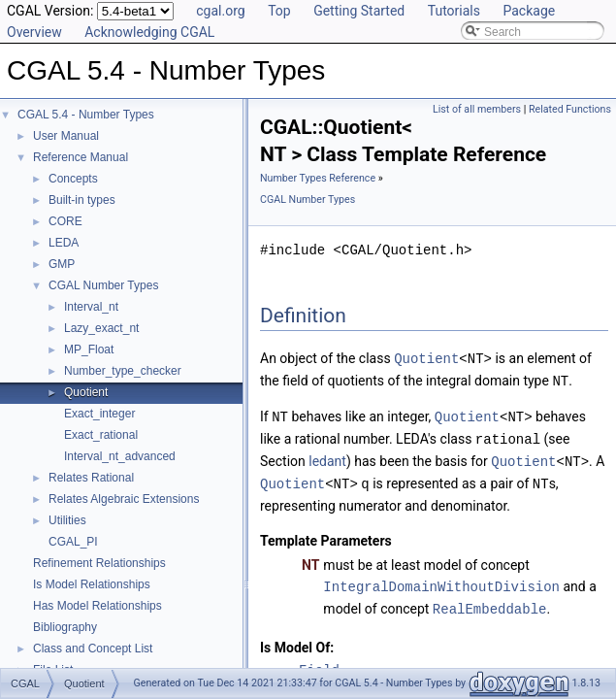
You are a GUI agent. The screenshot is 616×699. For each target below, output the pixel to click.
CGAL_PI (73, 542)
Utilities (67, 520)
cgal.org (220, 11)
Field (319, 663)
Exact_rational (101, 435)
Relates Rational (91, 478)
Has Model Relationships (97, 606)
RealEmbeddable (490, 601)
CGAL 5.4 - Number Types (86, 115)
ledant (327, 457)
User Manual (66, 136)
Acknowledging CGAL (149, 32)
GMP (62, 264)
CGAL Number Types (103, 285)
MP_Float (89, 349)
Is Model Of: (297, 640)
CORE (65, 221)
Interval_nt (91, 307)
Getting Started (359, 11)
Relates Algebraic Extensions (124, 499)
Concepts (73, 179)
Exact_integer (99, 414)
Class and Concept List (93, 649)
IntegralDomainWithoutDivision (441, 580)
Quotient (86, 392)
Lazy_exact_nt (101, 328)
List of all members (477, 109)
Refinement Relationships (99, 563)
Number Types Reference (318, 178)
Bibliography (65, 627)
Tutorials (454, 11)
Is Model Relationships (92, 584)
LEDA (64, 243)
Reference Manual (81, 157)
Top (279, 11)
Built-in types (82, 200)
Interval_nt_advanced (120, 456)
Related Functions (570, 109)
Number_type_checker (123, 371)
